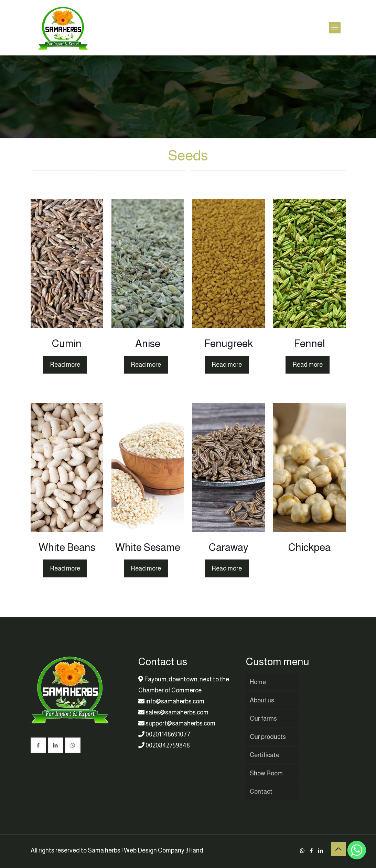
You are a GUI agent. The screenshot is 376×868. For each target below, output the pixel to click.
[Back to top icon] (339, 849)
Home (258, 682)
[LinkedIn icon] (321, 851)
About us (262, 700)
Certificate (265, 755)
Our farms (263, 719)
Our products (268, 737)
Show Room (266, 773)
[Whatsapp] (357, 850)
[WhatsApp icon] (302, 851)
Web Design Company (154, 850)
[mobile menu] (335, 28)
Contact (261, 792)
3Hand (194, 850)
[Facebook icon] (311, 851)
